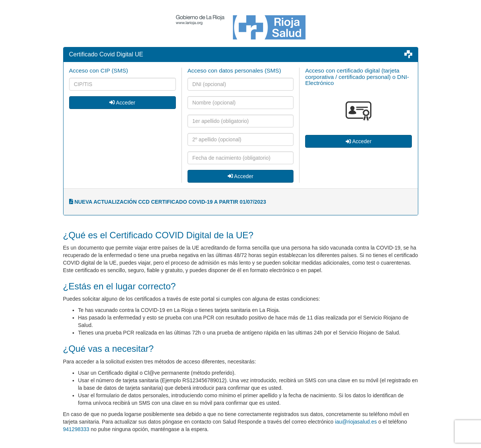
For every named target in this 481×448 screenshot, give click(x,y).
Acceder (122, 103)
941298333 (76, 429)
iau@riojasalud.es (356, 422)
